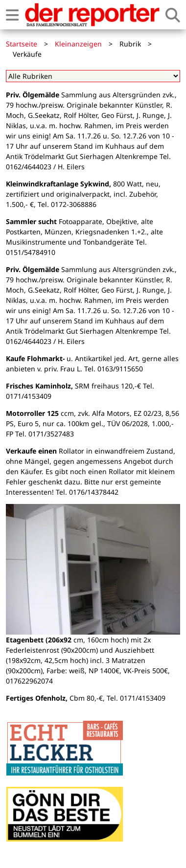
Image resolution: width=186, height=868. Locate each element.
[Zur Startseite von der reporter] (92, 15)
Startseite (22, 44)
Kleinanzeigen (78, 44)
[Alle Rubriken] (93, 76)
